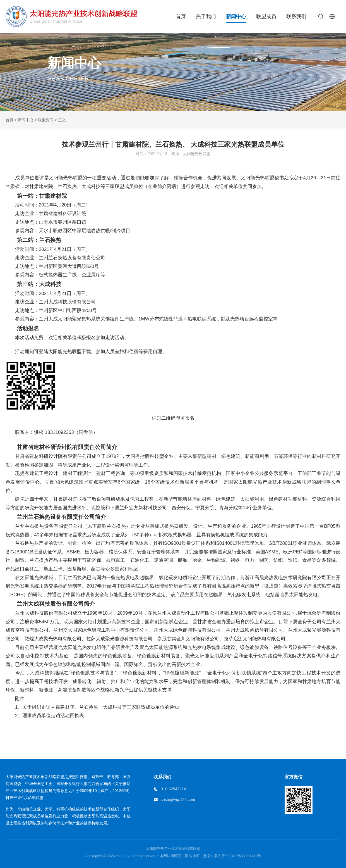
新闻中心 (236, 16)
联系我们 (296, 16)
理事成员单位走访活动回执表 (53, 716)
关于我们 (206, 16)
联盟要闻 (46, 120)
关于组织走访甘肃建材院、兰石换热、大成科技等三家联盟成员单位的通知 (101, 707)
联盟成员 (266, 16)
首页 (181, 16)
